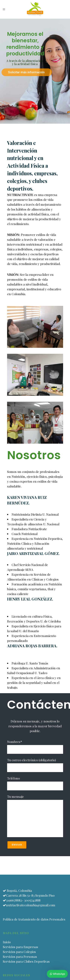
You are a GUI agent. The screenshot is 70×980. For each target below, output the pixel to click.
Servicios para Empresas (20, 947)
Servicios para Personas (20, 957)
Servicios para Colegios (19, 952)
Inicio (7, 942)
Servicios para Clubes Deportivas (26, 961)
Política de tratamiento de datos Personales (34, 919)
